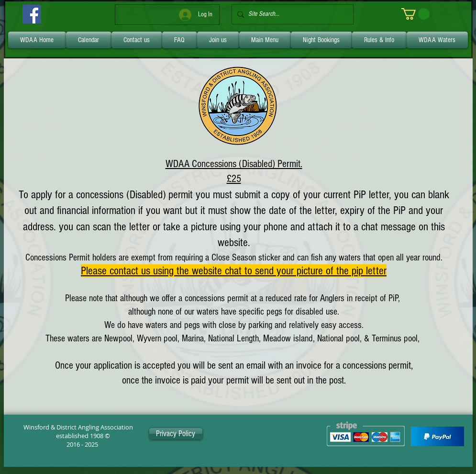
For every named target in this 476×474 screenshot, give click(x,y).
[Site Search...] (291, 14)
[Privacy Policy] (176, 434)
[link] (415, 14)
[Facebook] (32, 14)
